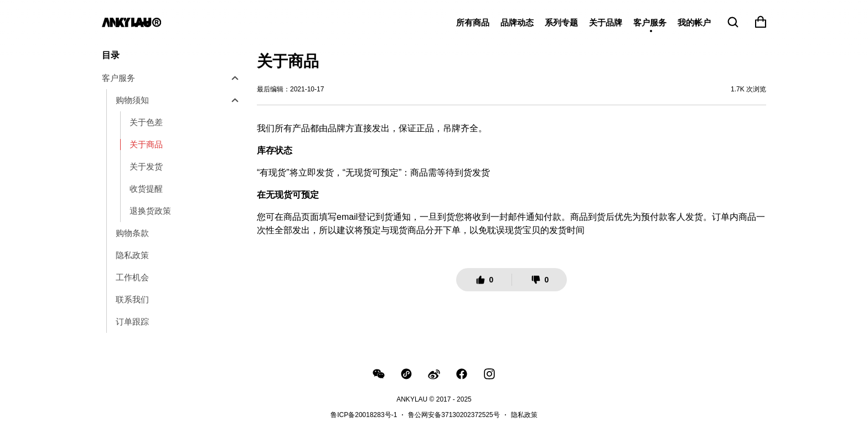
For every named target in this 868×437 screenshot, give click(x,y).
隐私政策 (132, 255)
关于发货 (146, 166)
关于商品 (146, 144)
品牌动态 (517, 22)
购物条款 (132, 233)
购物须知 (132, 100)
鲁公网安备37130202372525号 (454, 415)
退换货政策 (150, 211)
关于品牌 (606, 22)
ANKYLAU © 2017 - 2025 (434, 399)
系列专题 (561, 22)
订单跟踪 (132, 322)
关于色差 (146, 122)
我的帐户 (694, 22)
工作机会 (132, 277)
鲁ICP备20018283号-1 (364, 415)
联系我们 (132, 299)
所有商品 (473, 22)
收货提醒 (146, 189)
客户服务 (650, 22)
